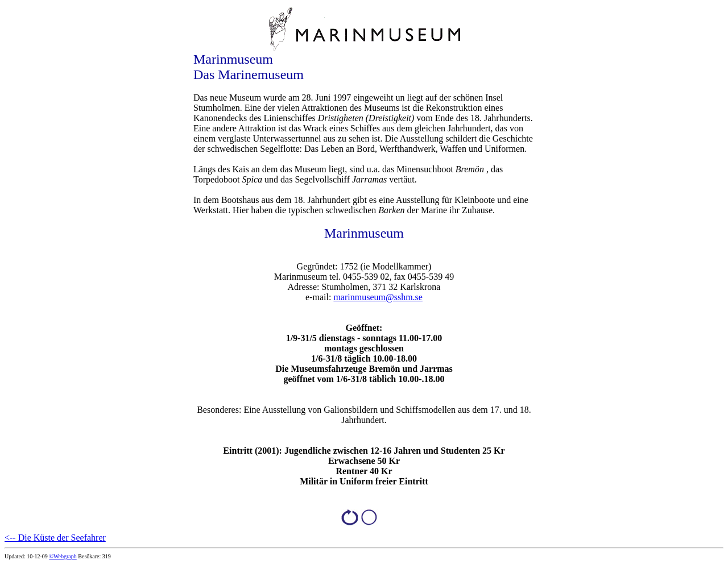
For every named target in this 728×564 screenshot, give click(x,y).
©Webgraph (63, 556)
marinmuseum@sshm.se (378, 297)
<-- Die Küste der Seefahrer (55, 538)
